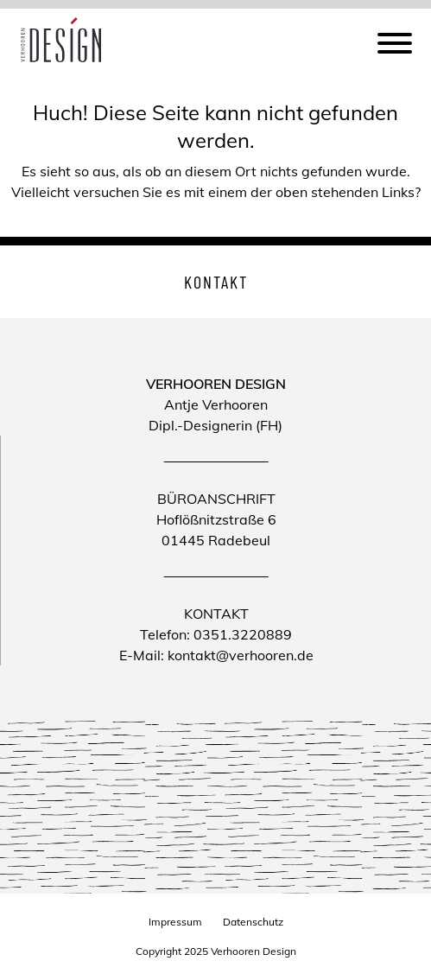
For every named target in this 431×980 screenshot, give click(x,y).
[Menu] (395, 46)
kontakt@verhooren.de (241, 655)
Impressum (175, 922)
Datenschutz (253, 922)
